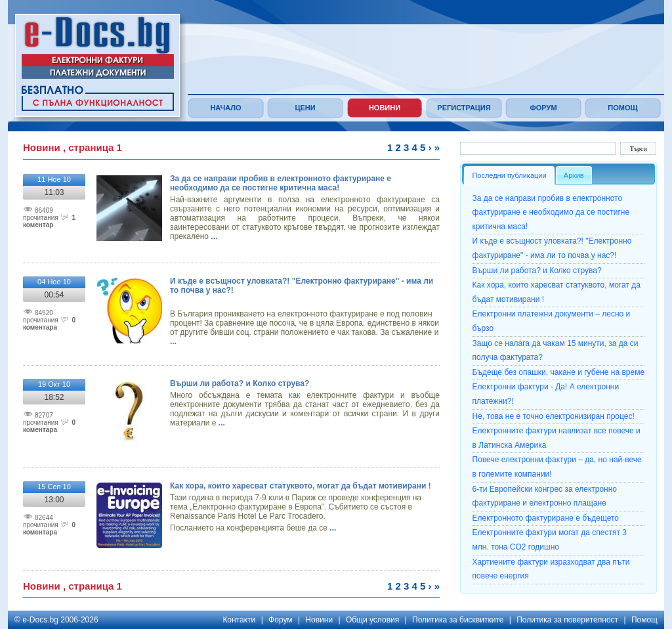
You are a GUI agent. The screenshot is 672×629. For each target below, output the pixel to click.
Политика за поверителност (567, 620)
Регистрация (464, 108)
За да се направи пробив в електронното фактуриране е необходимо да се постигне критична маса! (281, 183)
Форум (543, 108)
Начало (225, 108)
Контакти (239, 620)
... (213, 236)
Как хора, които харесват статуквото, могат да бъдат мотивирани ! (301, 486)
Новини (385, 108)
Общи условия (372, 620)
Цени (305, 108)
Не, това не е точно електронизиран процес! (554, 416)
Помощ (622, 108)
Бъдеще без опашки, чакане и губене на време (559, 372)
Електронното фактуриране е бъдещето (546, 518)
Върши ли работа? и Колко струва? (240, 383)
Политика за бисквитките (458, 620)
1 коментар (49, 221)
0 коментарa (49, 324)
